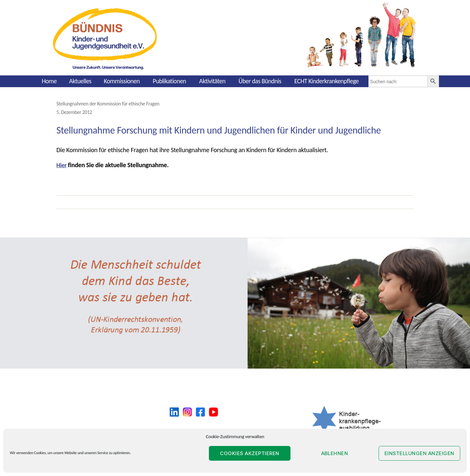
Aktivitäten (212, 81)
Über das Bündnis (260, 81)
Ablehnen (335, 453)
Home (49, 81)
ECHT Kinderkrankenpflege (327, 81)
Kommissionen (122, 81)
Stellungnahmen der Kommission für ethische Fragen (112, 103)
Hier (62, 164)
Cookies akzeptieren (250, 453)
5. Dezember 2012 (76, 112)
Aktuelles (80, 81)
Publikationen (169, 81)
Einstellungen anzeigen (419, 453)
